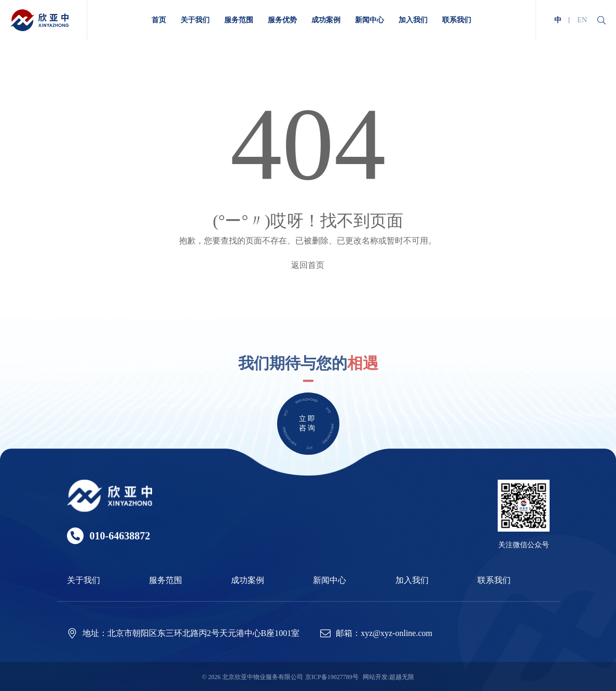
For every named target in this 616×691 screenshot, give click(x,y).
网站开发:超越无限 (388, 677)
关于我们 (84, 580)
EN (582, 20)
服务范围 (166, 580)
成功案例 (248, 580)
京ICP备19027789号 (332, 677)
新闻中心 (330, 580)
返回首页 (308, 265)
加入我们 (412, 580)
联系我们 (494, 580)
